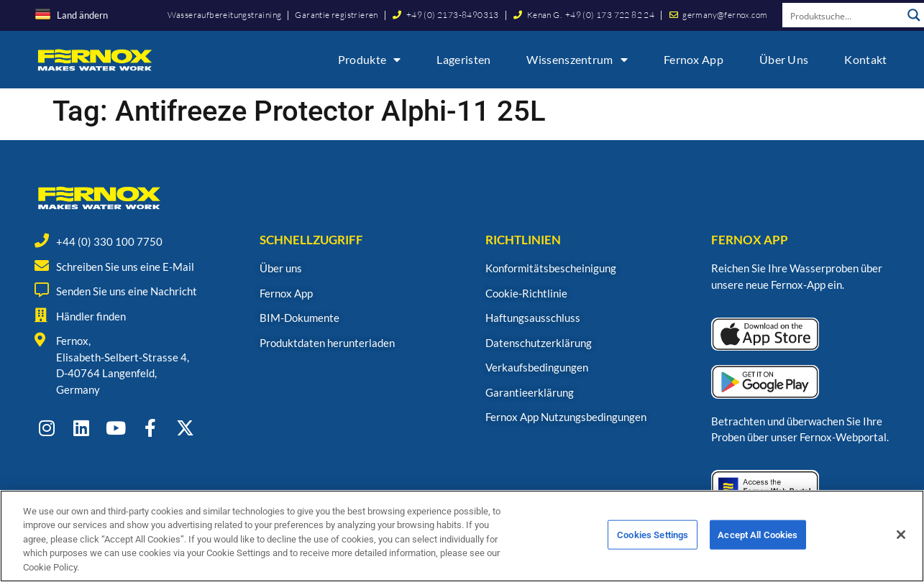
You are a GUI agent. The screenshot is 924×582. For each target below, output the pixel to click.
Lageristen (463, 59)
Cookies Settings (653, 540)
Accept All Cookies (758, 540)
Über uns (784, 59)
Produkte (370, 60)
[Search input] (843, 15)
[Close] (901, 540)
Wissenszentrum (577, 60)
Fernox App (694, 59)
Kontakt (865, 59)
